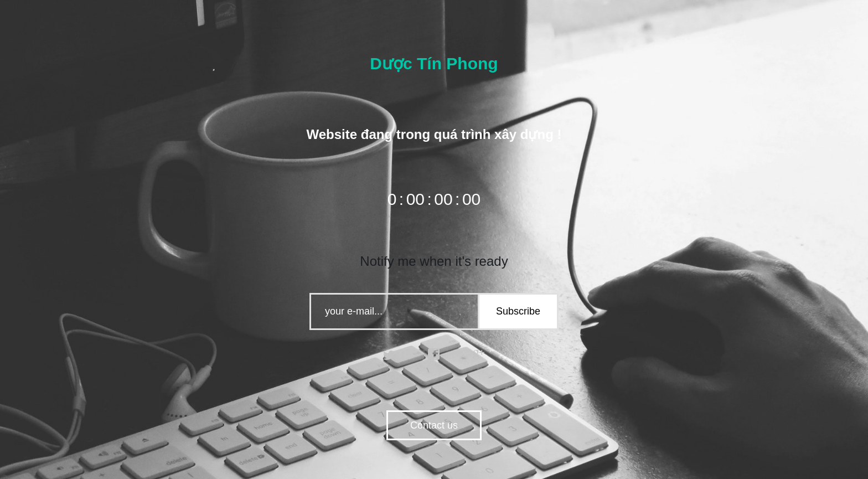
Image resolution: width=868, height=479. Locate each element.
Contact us (434, 425)
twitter (389, 354)
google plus (479, 354)
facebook (434, 354)
